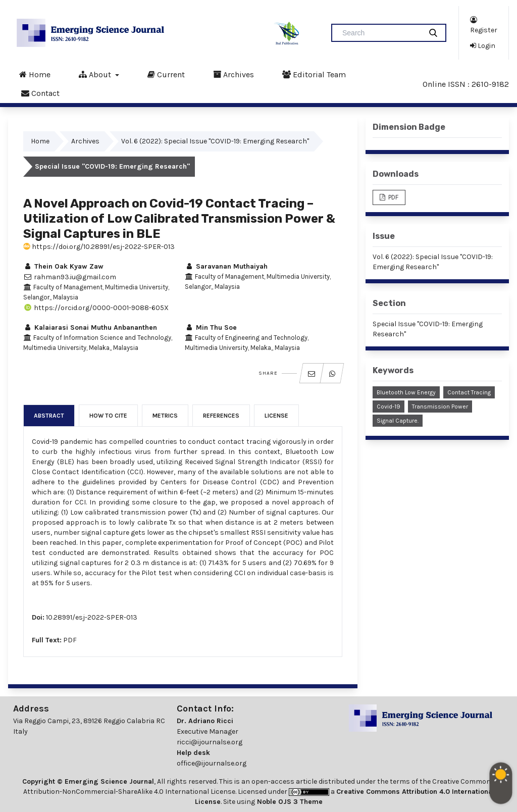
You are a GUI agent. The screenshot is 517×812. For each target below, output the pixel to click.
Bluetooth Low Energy (406, 392)
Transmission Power (440, 407)
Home (35, 74)
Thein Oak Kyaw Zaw (63, 266)
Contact (40, 93)
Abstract (49, 416)
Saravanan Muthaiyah (226, 266)
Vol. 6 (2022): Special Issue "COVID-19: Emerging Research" (215, 141)
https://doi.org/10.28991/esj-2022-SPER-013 (99, 247)
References (221, 416)
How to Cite (108, 416)
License (276, 416)
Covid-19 (389, 407)
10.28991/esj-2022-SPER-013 (92, 617)
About (96, 74)
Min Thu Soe (211, 327)
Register (484, 24)
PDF (70, 640)
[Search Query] (381, 33)
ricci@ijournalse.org (210, 742)
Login (483, 45)
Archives (234, 74)
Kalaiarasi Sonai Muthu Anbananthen (90, 327)
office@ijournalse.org (212, 763)
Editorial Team (314, 74)
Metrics (165, 416)
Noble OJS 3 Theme (289, 802)
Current (166, 74)
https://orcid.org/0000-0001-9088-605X (96, 308)
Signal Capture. (398, 421)
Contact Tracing (469, 392)
